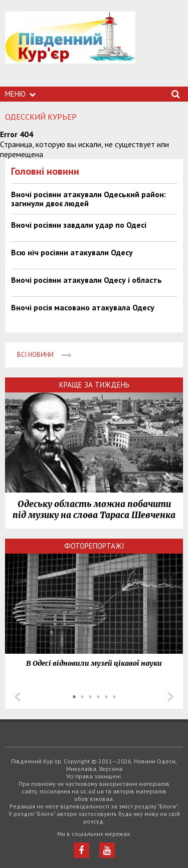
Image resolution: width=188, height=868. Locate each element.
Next (170, 697)
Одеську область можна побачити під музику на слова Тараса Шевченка (94, 510)
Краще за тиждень (94, 385)
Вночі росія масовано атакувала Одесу (83, 307)
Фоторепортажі (94, 546)
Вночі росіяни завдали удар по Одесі (79, 225)
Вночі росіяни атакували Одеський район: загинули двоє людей (88, 199)
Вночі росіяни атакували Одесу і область (86, 280)
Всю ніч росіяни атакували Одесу (72, 252)
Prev (18, 697)
